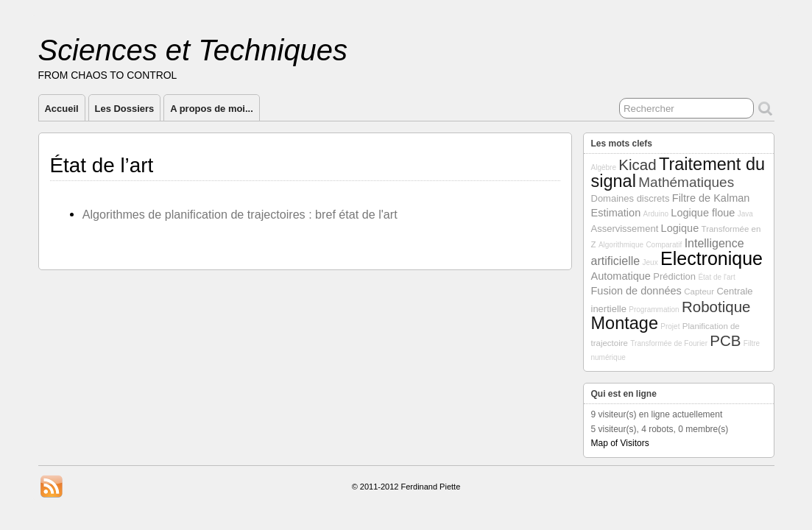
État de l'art (716, 277)
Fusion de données (636, 291)
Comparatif (664, 245)
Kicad (637, 165)
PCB (725, 340)
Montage (625, 323)
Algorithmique (621, 245)
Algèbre (604, 167)
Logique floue (703, 213)
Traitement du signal (678, 173)
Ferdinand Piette (431, 487)
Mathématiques (686, 182)
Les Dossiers (125, 109)
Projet (670, 326)
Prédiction (674, 276)
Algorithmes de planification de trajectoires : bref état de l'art (240, 214)
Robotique (716, 307)
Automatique (621, 276)
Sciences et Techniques (193, 50)
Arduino (656, 214)
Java (745, 214)
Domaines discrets (631, 198)
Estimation (616, 213)
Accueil (62, 109)
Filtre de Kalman (711, 198)
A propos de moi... (212, 109)
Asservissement (625, 229)
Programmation (654, 310)
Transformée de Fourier (669, 343)
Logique (680, 228)
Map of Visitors (620, 443)
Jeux (650, 262)
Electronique (712, 258)
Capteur (699, 291)
